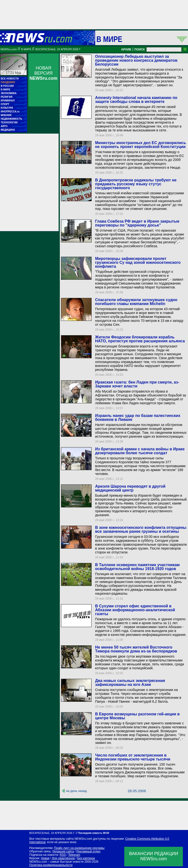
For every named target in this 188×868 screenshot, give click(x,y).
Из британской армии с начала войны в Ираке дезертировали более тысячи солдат (140, 451)
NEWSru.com (9, 49)
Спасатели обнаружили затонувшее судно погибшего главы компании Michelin (136, 302)
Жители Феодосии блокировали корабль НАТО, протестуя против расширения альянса (140, 339)
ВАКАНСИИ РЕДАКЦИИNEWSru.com (154, 856)
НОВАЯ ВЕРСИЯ (43, 73)
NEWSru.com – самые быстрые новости (56, 862)
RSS (63, 855)
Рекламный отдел (89, 851)
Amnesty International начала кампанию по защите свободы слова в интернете (136, 100)
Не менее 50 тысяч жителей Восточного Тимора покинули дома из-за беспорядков (136, 649)
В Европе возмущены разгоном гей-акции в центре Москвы (137, 716)
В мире (109, 39)
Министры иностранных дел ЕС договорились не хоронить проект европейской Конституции (140, 145)
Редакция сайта (63, 851)
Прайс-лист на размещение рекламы (79, 848)
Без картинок (86, 858)
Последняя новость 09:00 (94, 833)
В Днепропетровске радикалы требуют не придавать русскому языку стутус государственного (136, 184)
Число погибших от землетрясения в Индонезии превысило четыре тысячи (133, 757)
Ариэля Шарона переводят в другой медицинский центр (130, 488)
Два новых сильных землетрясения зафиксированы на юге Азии (130, 683)
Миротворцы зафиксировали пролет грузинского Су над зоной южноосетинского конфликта (138, 262)
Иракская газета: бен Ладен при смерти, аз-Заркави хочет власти (137, 384)
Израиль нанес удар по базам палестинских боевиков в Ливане (138, 418)
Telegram (74, 855)
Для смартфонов (63, 858)
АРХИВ (126, 49)
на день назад (76, 791)
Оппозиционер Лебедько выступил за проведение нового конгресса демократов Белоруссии (136, 60)
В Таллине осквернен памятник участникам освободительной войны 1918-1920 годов (137, 567)
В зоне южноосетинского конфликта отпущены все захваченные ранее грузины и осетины (141, 529)
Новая (45, 858)
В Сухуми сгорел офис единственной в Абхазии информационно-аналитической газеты (135, 610)
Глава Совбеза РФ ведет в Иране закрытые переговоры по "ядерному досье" (137, 223)
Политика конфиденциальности (51, 865)
